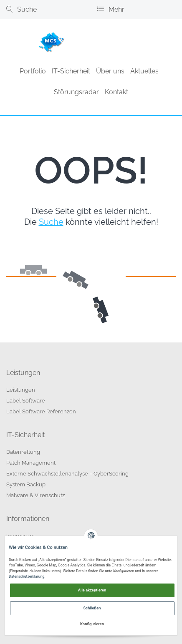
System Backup (26, 484)
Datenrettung (23, 452)
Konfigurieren (92, 624)
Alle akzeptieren (92, 590)
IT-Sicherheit (71, 71)
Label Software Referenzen (41, 411)
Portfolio (33, 71)
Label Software (26, 401)
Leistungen (21, 390)
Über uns (110, 71)
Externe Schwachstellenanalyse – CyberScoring (67, 474)
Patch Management (31, 463)
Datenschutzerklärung (27, 576)
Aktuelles (144, 71)
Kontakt (116, 92)
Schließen (92, 608)
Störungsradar (76, 92)
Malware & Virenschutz (35, 495)
